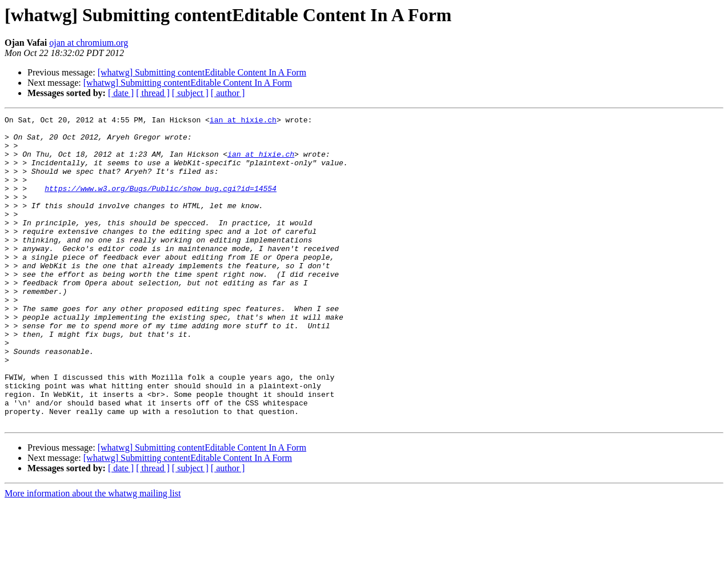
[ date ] (121, 93)
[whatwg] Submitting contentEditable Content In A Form (202, 72)
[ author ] (228, 93)
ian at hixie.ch (243, 121)
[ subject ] (190, 93)
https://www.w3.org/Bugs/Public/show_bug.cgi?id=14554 (161, 204)
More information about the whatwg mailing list (93, 555)
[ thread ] (153, 93)
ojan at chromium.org (89, 43)
